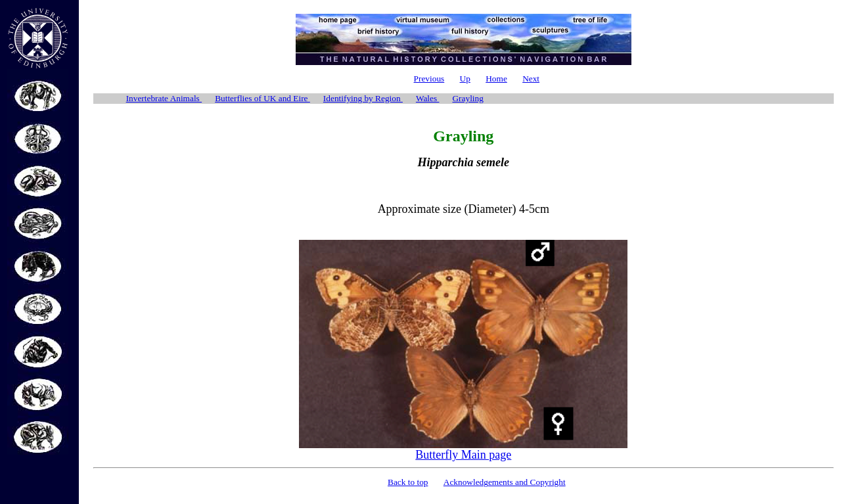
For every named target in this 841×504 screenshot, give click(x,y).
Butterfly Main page (463, 455)
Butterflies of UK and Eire (262, 98)
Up (465, 79)
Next (531, 79)
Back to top (408, 482)
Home (496, 79)
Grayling (467, 98)
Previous (429, 79)
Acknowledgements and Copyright (505, 482)
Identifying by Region (363, 98)
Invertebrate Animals (164, 98)
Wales (428, 98)
